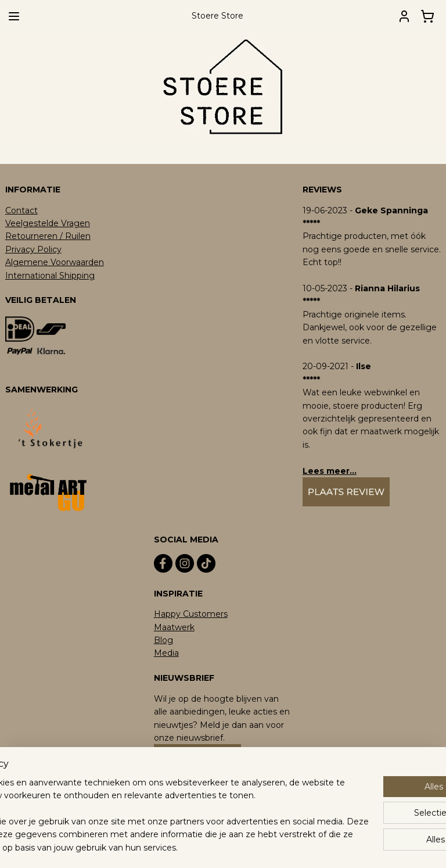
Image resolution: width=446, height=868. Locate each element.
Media (166, 653)
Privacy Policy (33, 249)
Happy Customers (191, 614)
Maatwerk (174, 627)
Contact (21, 210)
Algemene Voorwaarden (55, 262)
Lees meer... (330, 471)
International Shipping (50, 276)
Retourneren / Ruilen (48, 236)
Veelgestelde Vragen (48, 223)
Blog (163, 640)
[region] (146, 802)
